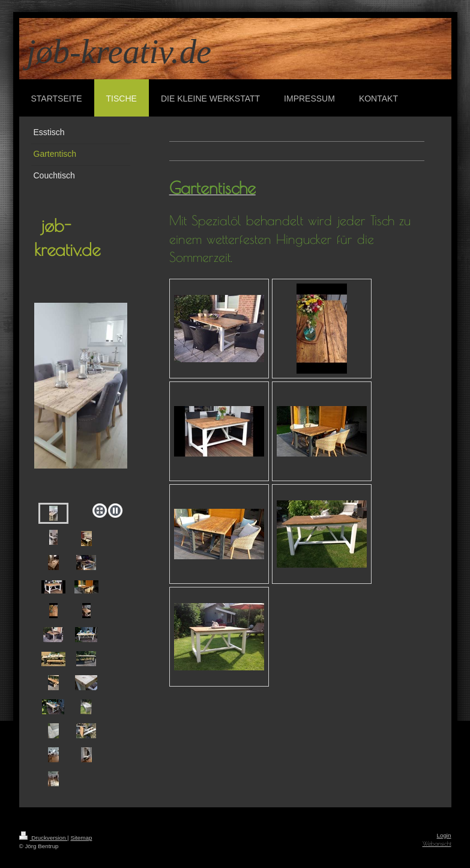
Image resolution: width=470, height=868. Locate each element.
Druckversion (44, 838)
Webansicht (437, 844)
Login (444, 835)
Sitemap (81, 838)
